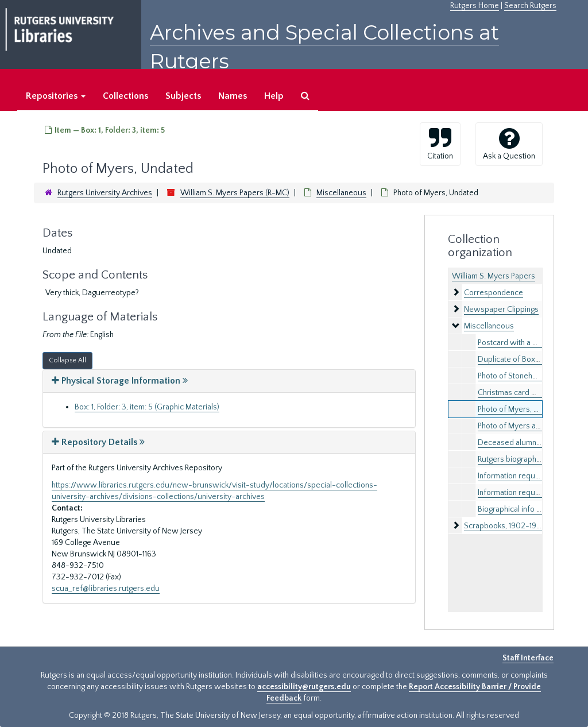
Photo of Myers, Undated (520, 409)
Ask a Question (509, 144)
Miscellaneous (341, 193)
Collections (125, 96)
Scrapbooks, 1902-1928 (505, 526)
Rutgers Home (475, 6)
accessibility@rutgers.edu (304, 687)
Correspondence (494, 293)
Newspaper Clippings (501, 310)
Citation (440, 144)
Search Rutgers (530, 6)
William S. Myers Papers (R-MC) (235, 193)
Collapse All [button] (67, 360)
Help (274, 96)
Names (233, 96)
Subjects (183, 96)
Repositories (56, 96)
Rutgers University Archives (105, 193)
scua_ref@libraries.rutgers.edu (106, 589)
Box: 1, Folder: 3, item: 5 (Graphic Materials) (147, 407)
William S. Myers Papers (494, 276)
